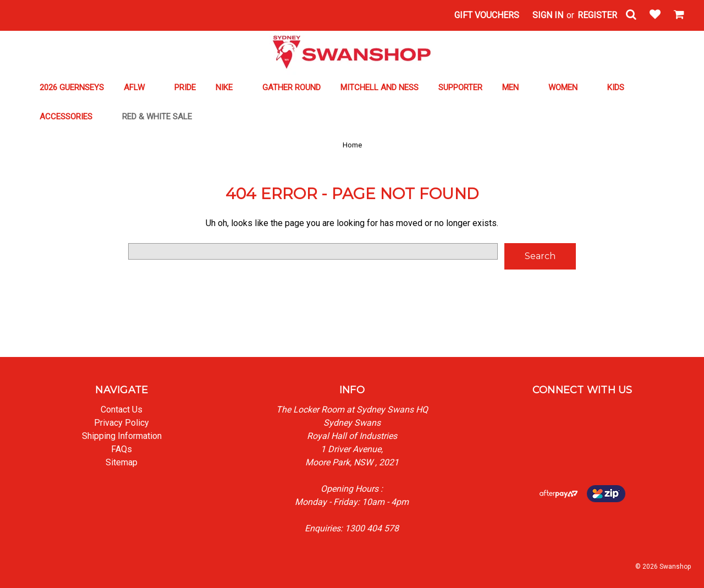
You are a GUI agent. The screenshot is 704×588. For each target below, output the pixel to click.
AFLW (139, 87)
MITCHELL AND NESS (380, 87)
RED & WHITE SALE (162, 117)
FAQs (122, 449)
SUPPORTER (460, 87)
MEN (515, 87)
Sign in (548, 15)
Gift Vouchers (487, 15)
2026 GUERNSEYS (72, 87)
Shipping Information (122, 436)
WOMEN (568, 87)
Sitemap (122, 462)
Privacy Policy (122, 423)
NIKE (229, 87)
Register (597, 15)
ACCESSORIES (71, 117)
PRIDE (185, 87)
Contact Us (122, 410)
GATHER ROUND (291, 87)
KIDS (616, 87)
